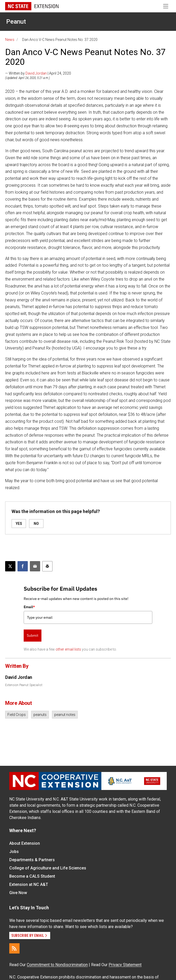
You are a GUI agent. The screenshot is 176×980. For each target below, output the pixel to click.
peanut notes (65, 715)
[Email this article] (35, 566)
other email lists (68, 649)
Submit (33, 635)
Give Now (18, 893)
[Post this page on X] (10, 566)
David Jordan (36, 73)
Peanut (16, 22)
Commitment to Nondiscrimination (57, 965)
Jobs (14, 852)
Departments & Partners (32, 860)
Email (29, 607)
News (10, 40)
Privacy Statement (125, 965)
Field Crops (17, 715)
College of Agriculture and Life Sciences (48, 868)
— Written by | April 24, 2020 (38, 73)
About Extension (25, 843)
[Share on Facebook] (23, 566)
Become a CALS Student (32, 876)
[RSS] (14, 948)
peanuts (40, 715)
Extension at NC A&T (29, 884)
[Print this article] (47, 566)
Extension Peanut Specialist (24, 685)
